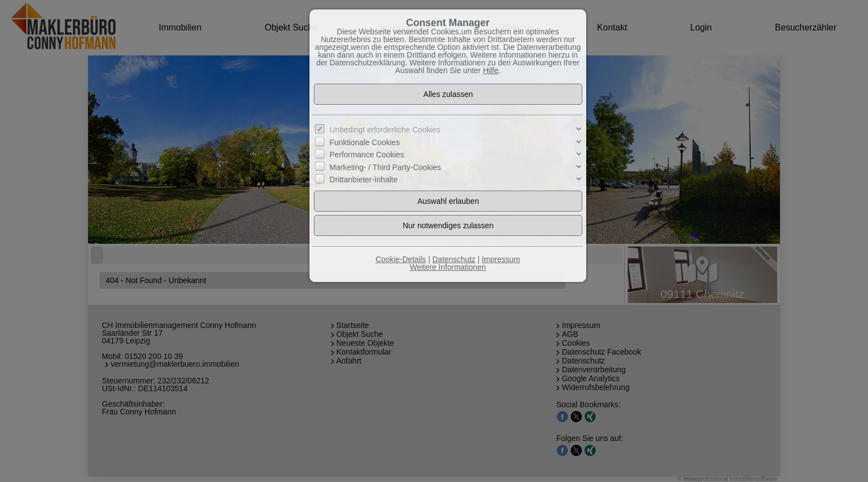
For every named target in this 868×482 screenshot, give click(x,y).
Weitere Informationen (448, 267)
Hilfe (490, 70)
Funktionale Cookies (365, 142)
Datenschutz (454, 259)
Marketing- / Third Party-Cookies (385, 167)
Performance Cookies (367, 155)
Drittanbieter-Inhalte (363, 180)
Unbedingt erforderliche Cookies (385, 130)
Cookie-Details (401, 259)
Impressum (501, 259)
